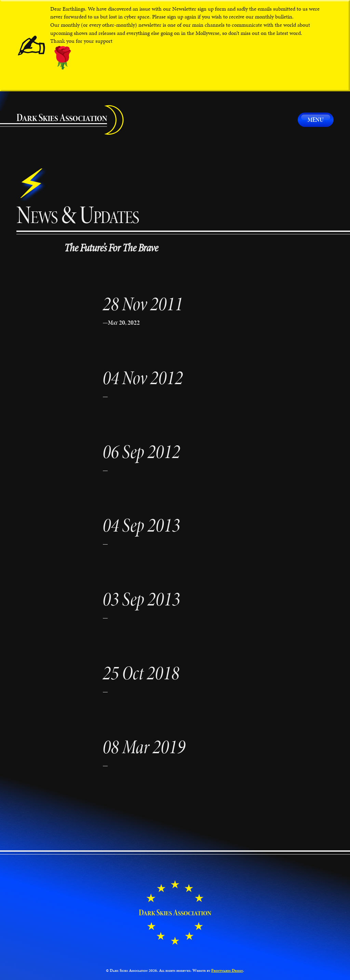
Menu (316, 120)
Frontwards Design (227, 970)
